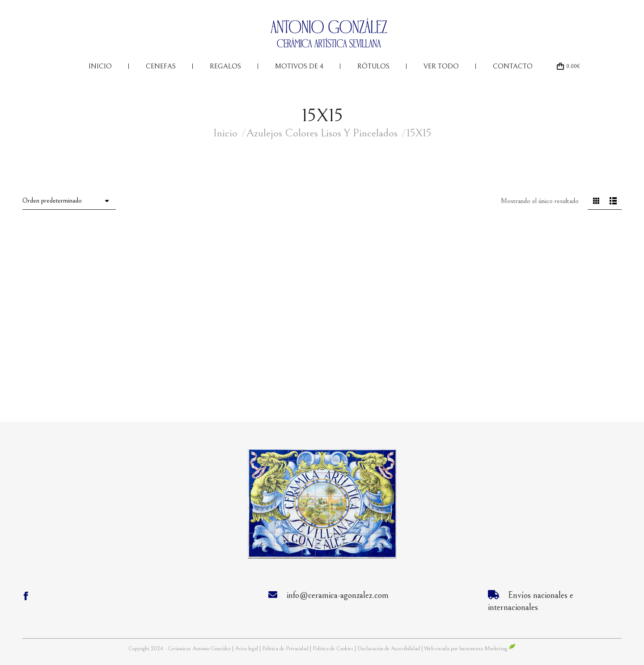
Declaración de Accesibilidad (389, 649)
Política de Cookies (333, 649)
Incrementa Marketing (487, 649)
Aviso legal (247, 649)
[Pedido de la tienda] (69, 201)
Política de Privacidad (286, 649)
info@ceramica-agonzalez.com (338, 595)
